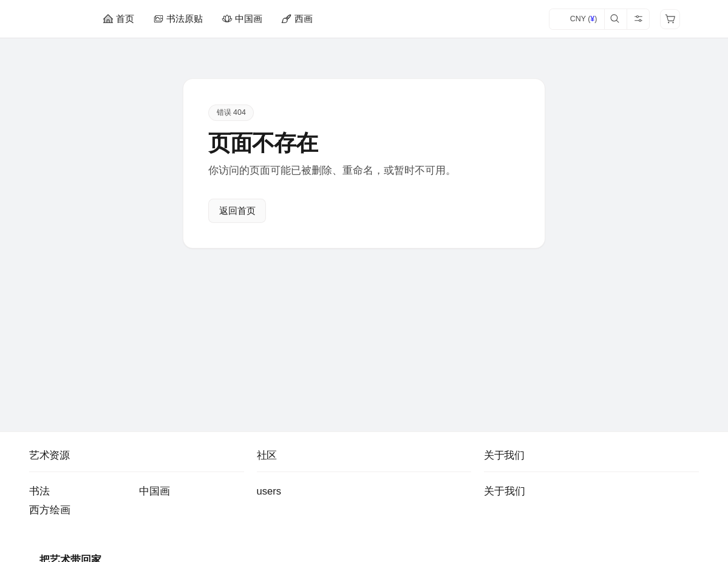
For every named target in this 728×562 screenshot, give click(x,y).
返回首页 (237, 211)
